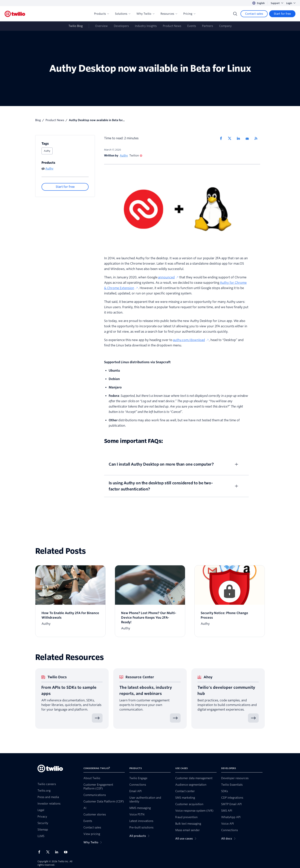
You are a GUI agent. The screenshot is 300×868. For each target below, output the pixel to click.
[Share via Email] (249, 138)
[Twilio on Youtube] (67, 852)
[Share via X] (231, 138)
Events (192, 26)
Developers (121, 26)
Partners (207, 26)
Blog (38, 120)
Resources (169, 14)
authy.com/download (191, 340)
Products (101, 14)
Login (291, 3)
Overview (101, 26)
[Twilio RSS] (257, 138)
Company (225, 26)
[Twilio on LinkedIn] (58, 852)
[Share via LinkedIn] (240, 138)
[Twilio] (15, 14)
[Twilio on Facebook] (40, 852)
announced (168, 277)
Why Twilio (145, 14)
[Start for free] (282, 14)
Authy (47, 151)
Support (277, 3)
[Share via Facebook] (222, 138)
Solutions (123, 14)
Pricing (189, 14)
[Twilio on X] (49, 852)
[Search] (235, 14)
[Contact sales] (254, 14)
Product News (172, 26)
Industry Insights (146, 26)
